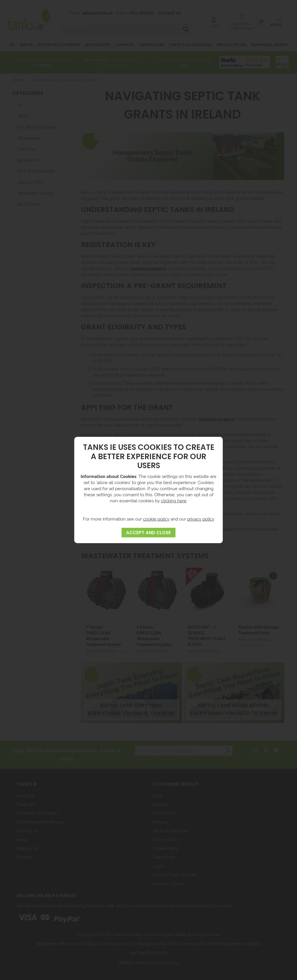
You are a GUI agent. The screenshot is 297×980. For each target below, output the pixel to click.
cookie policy (156, 519)
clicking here (174, 500)
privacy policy (201, 519)
